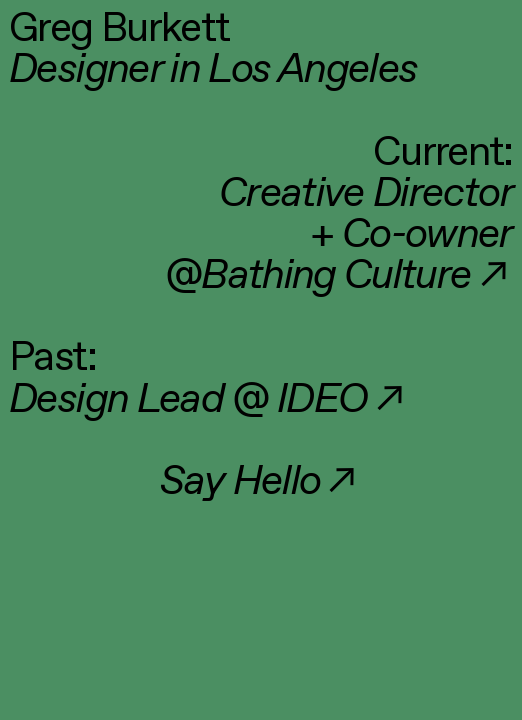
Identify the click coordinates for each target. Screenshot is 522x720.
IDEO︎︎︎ (343, 400)
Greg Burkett (119, 29)
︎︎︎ (357, 276)
